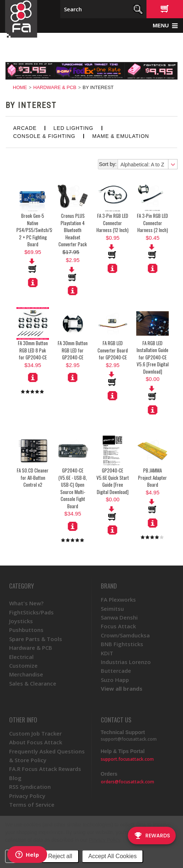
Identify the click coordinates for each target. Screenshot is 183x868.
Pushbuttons (26, 630)
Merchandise (26, 674)
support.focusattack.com (127, 759)
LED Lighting (73, 128)
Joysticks (21, 621)
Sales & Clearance (33, 683)
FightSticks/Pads (31, 612)
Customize (23, 666)
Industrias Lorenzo (126, 662)
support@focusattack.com (129, 739)
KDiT (107, 653)
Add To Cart (73, 274)
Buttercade (116, 671)
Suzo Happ (115, 680)
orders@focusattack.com (127, 782)
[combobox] (147, 164)
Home (20, 87)
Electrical (21, 657)
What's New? (26, 603)
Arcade (25, 128)
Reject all (60, 856)
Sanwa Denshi (119, 617)
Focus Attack (118, 626)
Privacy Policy (104, 840)
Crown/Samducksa (125, 635)
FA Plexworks (118, 599)
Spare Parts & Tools (36, 639)
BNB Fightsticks (122, 644)
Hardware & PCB (55, 87)
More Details (33, 282)
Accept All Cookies (113, 856)
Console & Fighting (44, 136)
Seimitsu (112, 609)
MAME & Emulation (121, 136)
